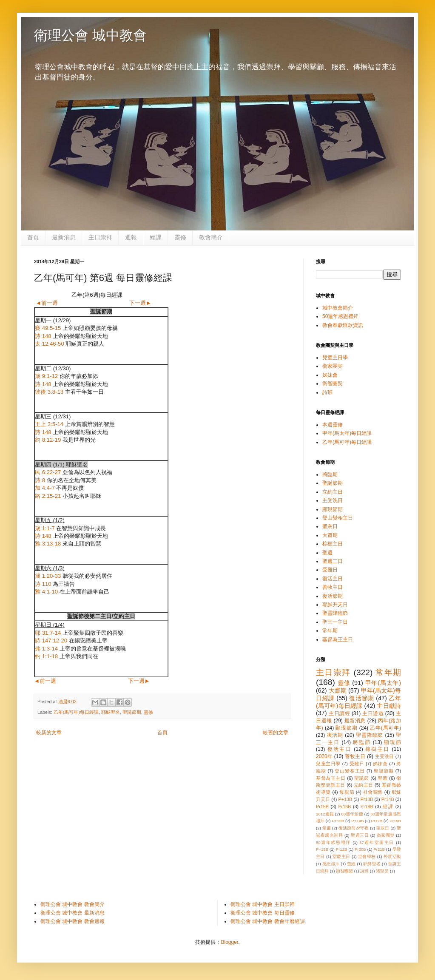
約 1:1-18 (46, 656)
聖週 (327, 553)
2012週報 (325, 814)
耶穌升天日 (335, 605)
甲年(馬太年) (383, 683)
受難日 (330, 570)
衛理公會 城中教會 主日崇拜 (263, 904)
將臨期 (330, 474)
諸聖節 (382, 871)
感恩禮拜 (331, 864)
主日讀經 (339, 713)
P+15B (322, 849)
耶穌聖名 (111, 712)
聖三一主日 (335, 622)
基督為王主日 (338, 639)
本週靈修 (333, 425)
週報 (131, 237)
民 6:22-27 (48, 472)
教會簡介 (211, 237)
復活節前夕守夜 (354, 828)
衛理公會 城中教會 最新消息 (72, 913)
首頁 (33, 237)
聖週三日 (333, 561)
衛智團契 (333, 383)
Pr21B (379, 849)
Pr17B (377, 821)
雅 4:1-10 (46, 592)
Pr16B (344, 807)
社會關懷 (373, 792)
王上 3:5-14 (49, 424)
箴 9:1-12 (46, 376)
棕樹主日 (333, 544)
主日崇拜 (100, 237)
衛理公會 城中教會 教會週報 (72, 921)
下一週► (140, 303)
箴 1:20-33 (48, 576)
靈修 (180, 237)
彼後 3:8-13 (49, 392)
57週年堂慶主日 (377, 842)
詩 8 (40, 480)
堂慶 (327, 828)
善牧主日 (333, 587)
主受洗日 (333, 500)
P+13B (345, 799)
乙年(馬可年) (385, 728)
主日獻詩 (389, 706)
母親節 (347, 792)
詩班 (327, 392)
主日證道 (373, 713)
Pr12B (342, 849)
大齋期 (330, 535)
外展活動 (392, 856)
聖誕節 (362, 778)
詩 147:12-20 (51, 641)
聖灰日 (330, 526)
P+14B (357, 821)
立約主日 (333, 492)
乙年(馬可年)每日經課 (76, 712)
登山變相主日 (338, 518)
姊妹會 (330, 375)
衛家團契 (333, 366)
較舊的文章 (276, 733)
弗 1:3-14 (46, 649)
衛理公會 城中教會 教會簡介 (72, 904)
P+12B (338, 821)
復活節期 (333, 596)
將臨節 (362, 742)
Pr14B (388, 799)
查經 (351, 864)
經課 (156, 237)
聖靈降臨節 (335, 613)
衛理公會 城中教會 (90, 35)
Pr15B (322, 807)
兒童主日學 (335, 358)
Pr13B (367, 799)
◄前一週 (47, 303)
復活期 (335, 735)
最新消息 (64, 237)
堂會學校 (367, 856)
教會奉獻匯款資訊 (343, 325)
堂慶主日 (341, 856)
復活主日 (333, 579)
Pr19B (395, 821)
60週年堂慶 (352, 814)
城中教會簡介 (338, 308)
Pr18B (367, 807)
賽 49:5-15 (48, 328)
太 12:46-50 (50, 344)
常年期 (330, 631)
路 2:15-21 (48, 496)
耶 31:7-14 (48, 633)
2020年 (324, 756)
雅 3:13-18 (48, 544)
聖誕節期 (132, 712)
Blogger (229, 942)
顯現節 (392, 742)
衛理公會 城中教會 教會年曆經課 (268, 921)
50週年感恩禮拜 (340, 316)
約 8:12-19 (48, 440)
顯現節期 (333, 509)
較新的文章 (49, 733)
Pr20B (360, 849)
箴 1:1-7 (45, 528)
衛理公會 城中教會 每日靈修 (263, 913)
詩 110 (43, 584)
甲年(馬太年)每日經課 (347, 433)
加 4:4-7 (45, 488)
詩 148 (43, 336)
